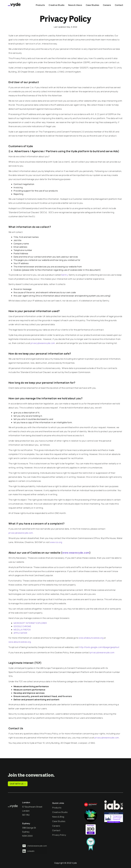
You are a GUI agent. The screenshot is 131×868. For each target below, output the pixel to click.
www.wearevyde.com (76, 553)
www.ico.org (56, 542)
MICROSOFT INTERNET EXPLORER (30, 623)
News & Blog (58, 823)
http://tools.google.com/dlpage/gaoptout (99, 647)
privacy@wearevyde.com (43, 343)
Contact (56, 837)
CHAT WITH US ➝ (18, 784)
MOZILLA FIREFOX (22, 630)
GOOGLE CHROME (22, 626)
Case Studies (59, 827)
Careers (56, 832)
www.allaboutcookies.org (91, 638)
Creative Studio (60, 818)
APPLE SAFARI (20, 633)
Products (57, 814)
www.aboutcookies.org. (20, 642)
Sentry (64, 275)
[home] (14, 5)
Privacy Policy (59, 841)
